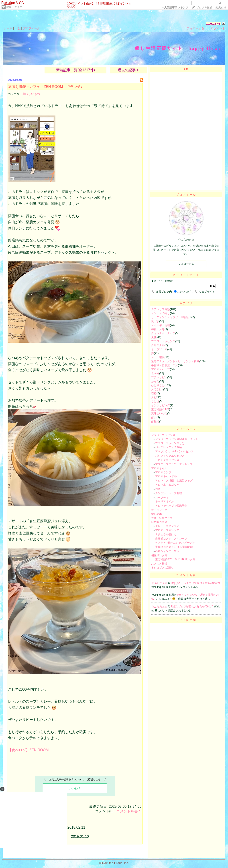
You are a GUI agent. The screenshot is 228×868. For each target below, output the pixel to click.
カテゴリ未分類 (161, 309)
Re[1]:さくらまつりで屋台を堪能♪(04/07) (195, 583)
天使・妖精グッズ (162, 518)
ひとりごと (158, 385)
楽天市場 (221, 8)
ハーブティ (162, 498)
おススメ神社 (159, 564)
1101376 (213, 24)
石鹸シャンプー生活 (167, 551)
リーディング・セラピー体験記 (170, 317)
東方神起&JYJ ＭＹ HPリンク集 (175, 559)
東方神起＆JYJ (160, 409)
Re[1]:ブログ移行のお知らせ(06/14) (192, 607)
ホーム (8, 28)
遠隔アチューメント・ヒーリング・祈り (175, 361)
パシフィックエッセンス (170, 456)
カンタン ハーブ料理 (169, 493)
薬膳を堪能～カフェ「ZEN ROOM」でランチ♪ (45, 87)
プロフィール (31, 28)
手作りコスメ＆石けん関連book (174, 547)
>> (175, 8)
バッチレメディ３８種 (169, 447)
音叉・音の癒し (161, 313)
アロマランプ (163, 472)
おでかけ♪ (157, 389)
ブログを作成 (204, 8)
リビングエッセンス (167, 460)
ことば (155, 401)
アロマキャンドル (166, 476)
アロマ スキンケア (167, 530)
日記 (18, 28)
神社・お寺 (158, 329)
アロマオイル (159, 468)
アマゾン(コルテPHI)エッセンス (174, 451)
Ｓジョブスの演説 (162, 568)
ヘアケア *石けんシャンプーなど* (175, 543)
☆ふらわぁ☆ (159, 583)
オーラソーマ (159, 349)
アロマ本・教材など (167, 485)
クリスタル (158, 345)
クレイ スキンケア (167, 526)
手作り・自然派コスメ (165, 365)
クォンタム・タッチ (163, 333)
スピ (154, 397)
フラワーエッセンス (163, 341)
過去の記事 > (128, 70)
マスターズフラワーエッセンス (174, 464)
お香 (158, 489)
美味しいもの (31, 94)
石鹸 (154, 393)
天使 (154, 337)
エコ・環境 (158, 357)
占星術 (155, 421)
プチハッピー (159, 377)
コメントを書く (129, 811)
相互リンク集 (159, 555)
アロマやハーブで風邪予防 (171, 506)
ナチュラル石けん (166, 534)
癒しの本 (157, 514)
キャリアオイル (165, 502)
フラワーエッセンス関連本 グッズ (177, 439)
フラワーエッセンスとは (170, 443)
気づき (155, 321)
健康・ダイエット (17, 7)
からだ (155, 381)
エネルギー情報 (161, 325)
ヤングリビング (161, 405)
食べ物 (155, 373)
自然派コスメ (159, 522)
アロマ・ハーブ (161, 369)
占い (154, 417)
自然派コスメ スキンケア (171, 539)
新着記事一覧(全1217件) (75, 70)
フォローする (186, 264)
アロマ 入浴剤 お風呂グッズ (174, 481)
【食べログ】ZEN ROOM (28, 750)
